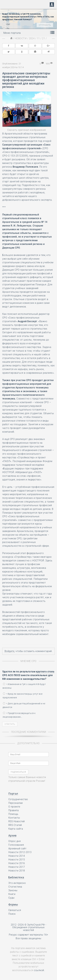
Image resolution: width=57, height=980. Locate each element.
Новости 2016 (17, 863)
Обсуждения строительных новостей (28, 929)
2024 (32, 38)
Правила (14, 810)
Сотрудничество (18, 799)
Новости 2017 (17, 867)
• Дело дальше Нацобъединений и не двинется (24, 705)
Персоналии (16, 803)
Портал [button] (13, 794)
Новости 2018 (17, 871)
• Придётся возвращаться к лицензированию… (19, 715)
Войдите (9, 651)
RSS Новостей (17, 821)
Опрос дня (15, 841)
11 (38, 38)
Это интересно (17, 883)
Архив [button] (12, 835)
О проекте (14, 807)
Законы (13, 890)
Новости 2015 (17, 860)
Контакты (14, 818)
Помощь (13, 814)
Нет (7, 24)
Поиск (12, 914)
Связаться (15, 910)
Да (6, 29)
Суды (11, 898)
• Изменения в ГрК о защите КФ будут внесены (24, 686)
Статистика (15, 887)
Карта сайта (16, 829)
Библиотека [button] (16, 877)
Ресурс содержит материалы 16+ (28, 935)
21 (44, 38)
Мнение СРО (28, 661)
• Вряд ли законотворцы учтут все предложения (23, 696)
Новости (21, 38)
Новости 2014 (17, 856)
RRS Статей (15, 825)
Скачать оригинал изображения (27, 130)
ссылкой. (39, 970)
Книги (12, 894)
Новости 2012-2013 (20, 852)
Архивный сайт (17, 849)
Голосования (16, 845)
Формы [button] (13, 904)
